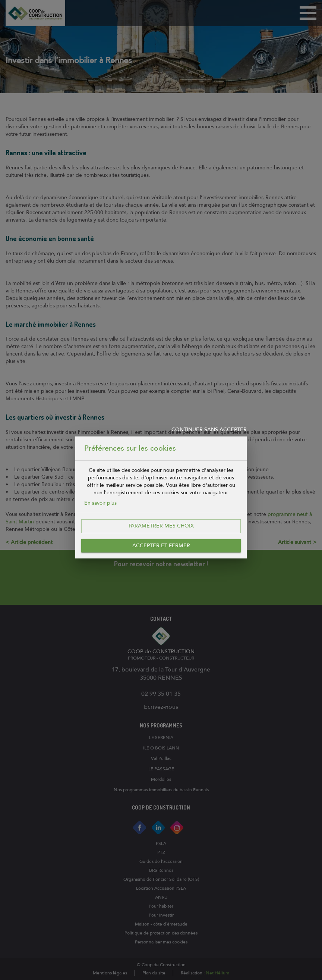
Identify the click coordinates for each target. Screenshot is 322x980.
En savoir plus (100, 503)
